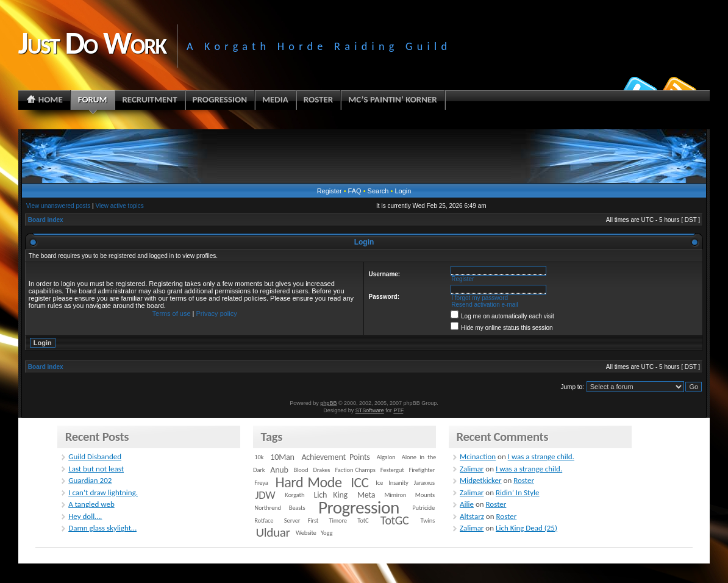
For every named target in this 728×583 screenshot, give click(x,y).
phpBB (328, 403)
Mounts (425, 495)
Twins (428, 520)
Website (306, 533)
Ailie (467, 504)
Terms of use (172, 313)
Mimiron (395, 495)
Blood (301, 470)
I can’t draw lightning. (103, 492)
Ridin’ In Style (518, 492)
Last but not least (96, 469)
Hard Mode (309, 482)
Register (330, 191)
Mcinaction (478, 456)
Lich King (331, 495)
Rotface (264, 520)
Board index (46, 220)
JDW (265, 495)
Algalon (386, 457)
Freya (261, 483)
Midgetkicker (481, 480)
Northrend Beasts (280, 508)
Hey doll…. (85, 516)
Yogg (327, 533)
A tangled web (91, 504)
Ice (379, 483)
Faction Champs (355, 470)
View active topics (119, 206)
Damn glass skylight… (102, 528)
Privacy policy (217, 313)
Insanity (398, 483)
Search (378, 191)
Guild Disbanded (95, 456)
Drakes (321, 470)
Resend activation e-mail (485, 305)
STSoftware (370, 410)
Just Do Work (92, 43)
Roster (524, 480)
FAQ (355, 191)
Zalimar (472, 469)
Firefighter (422, 470)
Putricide (423, 508)
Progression (359, 507)
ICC (359, 482)
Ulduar (273, 532)
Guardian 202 (90, 480)
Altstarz (472, 516)
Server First (301, 520)
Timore (338, 520)
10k (259, 457)
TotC (363, 520)
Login (403, 191)
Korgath (294, 495)
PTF (398, 410)
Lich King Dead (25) (526, 528)
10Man (282, 457)
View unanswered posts (58, 206)
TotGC (395, 520)
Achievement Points (335, 457)
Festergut (392, 470)
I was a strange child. (541, 456)
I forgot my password (480, 298)
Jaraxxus (424, 483)
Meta (366, 495)
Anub (279, 470)
